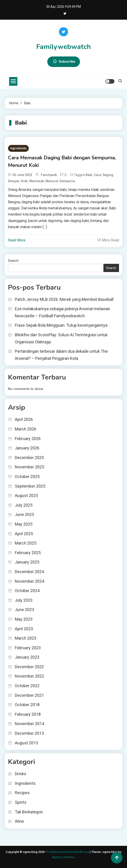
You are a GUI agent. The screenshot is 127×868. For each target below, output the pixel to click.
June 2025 (24, 514)
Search (13, 261)
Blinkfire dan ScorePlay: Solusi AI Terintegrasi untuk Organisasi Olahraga (61, 338)
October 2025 (27, 477)
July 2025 (24, 505)
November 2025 (29, 467)
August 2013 (26, 743)
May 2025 (24, 524)
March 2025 (26, 543)
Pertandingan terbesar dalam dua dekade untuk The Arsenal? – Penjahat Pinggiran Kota (61, 355)
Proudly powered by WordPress (67, 852)
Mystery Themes (63, 857)
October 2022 (27, 686)
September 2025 (30, 486)
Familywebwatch (64, 47)
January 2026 (27, 448)
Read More (17, 240)
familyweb (49, 175)
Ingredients (18, 148)
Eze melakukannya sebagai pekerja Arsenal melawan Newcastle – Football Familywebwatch (62, 312)
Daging (108, 175)
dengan (14, 181)
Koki (24, 181)
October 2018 (27, 705)
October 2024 (27, 591)
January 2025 (27, 562)
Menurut (52, 181)
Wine (19, 821)
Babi (89, 175)
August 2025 (26, 495)
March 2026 (26, 429)
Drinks (21, 774)
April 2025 (24, 534)
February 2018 (28, 714)
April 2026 (24, 419)
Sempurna (67, 181)
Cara (97, 175)
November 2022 (29, 676)
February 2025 (28, 553)
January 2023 (27, 657)
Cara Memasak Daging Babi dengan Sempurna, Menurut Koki (62, 162)
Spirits (21, 802)
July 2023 (24, 600)
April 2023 (24, 629)
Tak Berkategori (29, 812)
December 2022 (29, 667)
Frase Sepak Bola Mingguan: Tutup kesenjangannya (61, 325)
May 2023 (24, 619)
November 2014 (29, 724)
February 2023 (28, 648)
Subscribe (64, 62)
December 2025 (29, 458)
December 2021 (29, 695)
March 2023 (26, 638)
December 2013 (29, 733)
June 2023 (24, 610)
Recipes (22, 793)
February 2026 (28, 439)
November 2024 (29, 581)
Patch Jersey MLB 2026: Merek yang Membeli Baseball (64, 299)
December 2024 (29, 572)
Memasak (37, 181)
